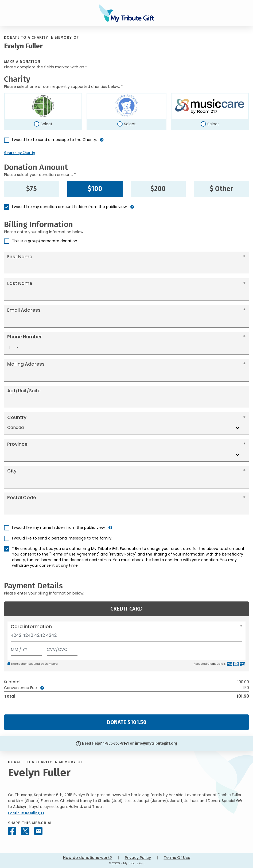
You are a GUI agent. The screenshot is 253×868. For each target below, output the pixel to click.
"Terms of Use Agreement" (74, 554)
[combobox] (14, 348)
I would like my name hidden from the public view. (59, 527)
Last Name (20, 283)
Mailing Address (26, 364)
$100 (95, 189)
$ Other (221, 189)
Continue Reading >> (26, 813)
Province (17, 444)
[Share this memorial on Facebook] (12, 831)
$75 (32, 189)
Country (17, 417)
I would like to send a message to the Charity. (55, 140)
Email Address (24, 310)
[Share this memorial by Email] (38, 831)
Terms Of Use (177, 858)
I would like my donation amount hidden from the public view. (70, 207)
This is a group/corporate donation (45, 241)
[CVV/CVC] (62, 648)
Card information (31, 627)
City (12, 471)
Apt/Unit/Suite (24, 391)
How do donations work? (87, 858)
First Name (20, 257)
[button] (102, 142)
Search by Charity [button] (20, 153)
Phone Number (25, 337)
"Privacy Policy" (123, 554)
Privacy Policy (138, 858)
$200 (158, 189)
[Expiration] (26, 648)
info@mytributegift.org (156, 743)
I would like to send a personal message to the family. (62, 538)
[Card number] (126, 637)
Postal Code (22, 498)
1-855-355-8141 (116, 743)
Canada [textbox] (15, 427)
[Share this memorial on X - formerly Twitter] (25, 831)
